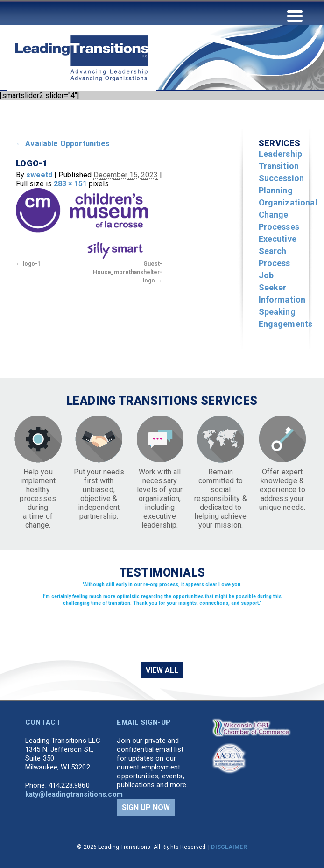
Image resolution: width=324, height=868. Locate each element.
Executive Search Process (278, 251)
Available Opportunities (63, 144)
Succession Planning (282, 184)
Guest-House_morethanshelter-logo (127, 272)
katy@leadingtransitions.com (74, 794)
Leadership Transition (281, 160)
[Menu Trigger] (295, 15)
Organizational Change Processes (288, 215)
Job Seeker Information (282, 287)
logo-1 (32, 264)
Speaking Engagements (286, 318)
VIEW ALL (162, 670)
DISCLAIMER (229, 847)
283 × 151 (70, 184)
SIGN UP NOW (146, 808)
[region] (162, 620)
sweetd (39, 175)
